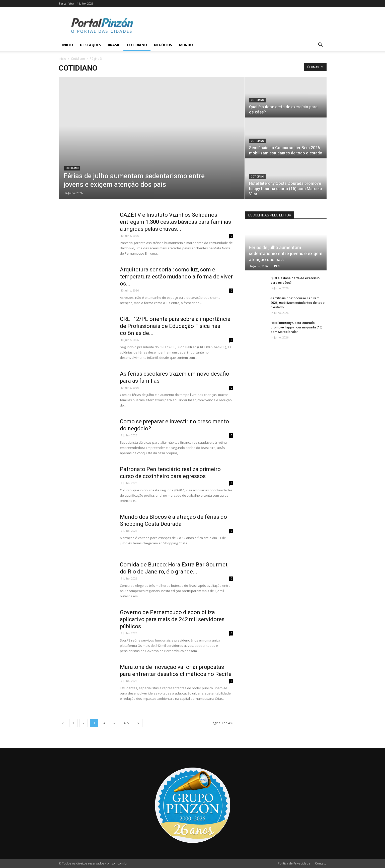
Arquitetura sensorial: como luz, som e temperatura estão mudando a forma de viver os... (176, 277)
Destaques (90, 45)
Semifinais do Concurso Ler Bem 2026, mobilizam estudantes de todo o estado (297, 303)
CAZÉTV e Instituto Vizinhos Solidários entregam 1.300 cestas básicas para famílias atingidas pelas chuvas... (175, 222)
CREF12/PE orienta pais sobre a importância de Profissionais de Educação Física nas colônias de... (175, 326)
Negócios (163, 45)
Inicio (68, 45)
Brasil (114, 45)
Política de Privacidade (294, 863)
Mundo (186, 45)
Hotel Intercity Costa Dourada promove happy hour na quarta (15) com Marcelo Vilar (296, 327)
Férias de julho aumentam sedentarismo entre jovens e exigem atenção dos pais (286, 253)
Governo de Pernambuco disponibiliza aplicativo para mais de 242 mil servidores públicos (172, 619)
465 (126, 723)
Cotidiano (137, 45)
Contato (321, 863)
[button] (321, 45)
